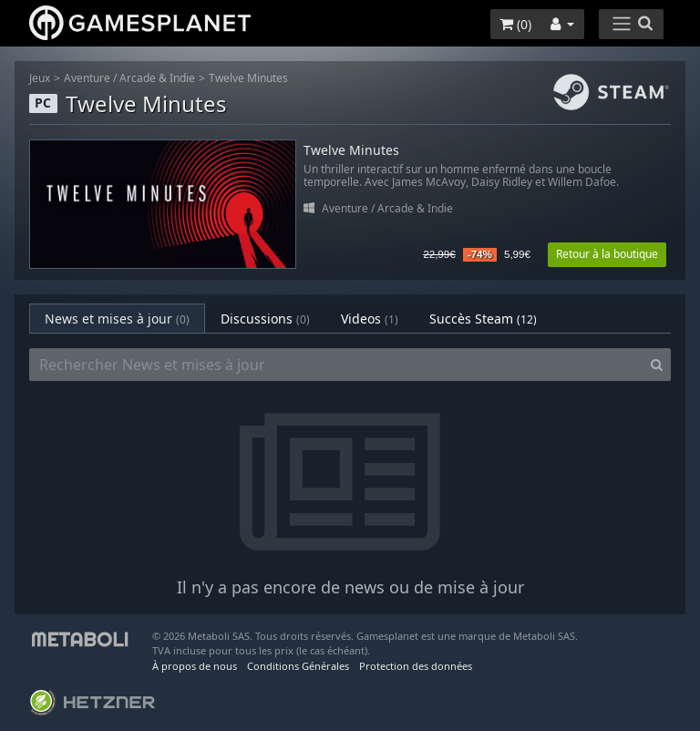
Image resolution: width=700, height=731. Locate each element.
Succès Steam (483, 319)
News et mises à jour (117, 319)
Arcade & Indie (157, 78)
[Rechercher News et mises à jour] (336, 365)
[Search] (657, 365)
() (515, 24)
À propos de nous (195, 666)
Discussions (265, 319)
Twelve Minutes (248, 78)
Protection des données (416, 666)
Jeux (40, 78)
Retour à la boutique (607, 254)
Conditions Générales (298, 666)
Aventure (87, 78)
